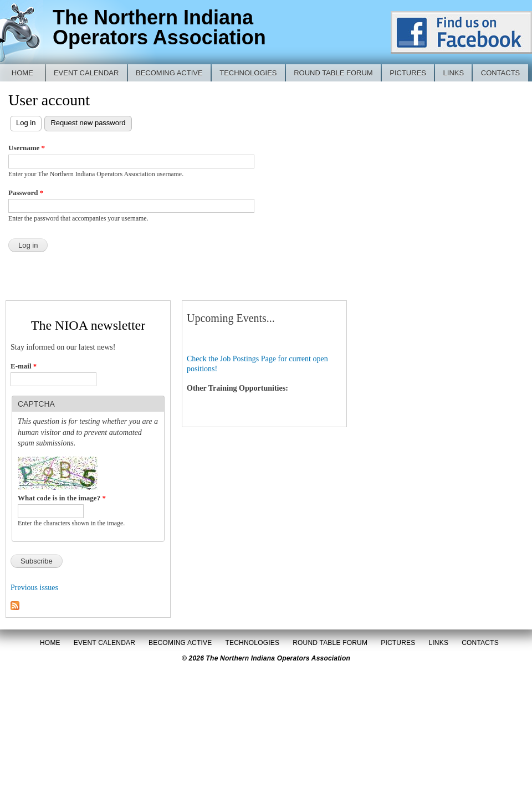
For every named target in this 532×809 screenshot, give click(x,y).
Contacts (501, 73)
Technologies (248, 73)
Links (454, 73)
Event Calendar (86, 73)
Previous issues (34, 588)
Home (22, 73)
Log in (29, 122)
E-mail (24, 366)
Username (27, 148)
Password (26, 193)
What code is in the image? (62, 498)
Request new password (88, 123)
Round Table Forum (333, 73)
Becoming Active (169, 73)
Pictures (408, 73)
